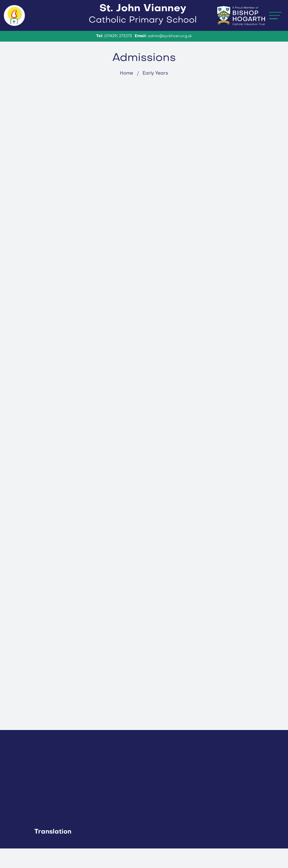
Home (126, 93)
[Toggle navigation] (275, 25)
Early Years (155, 93)
